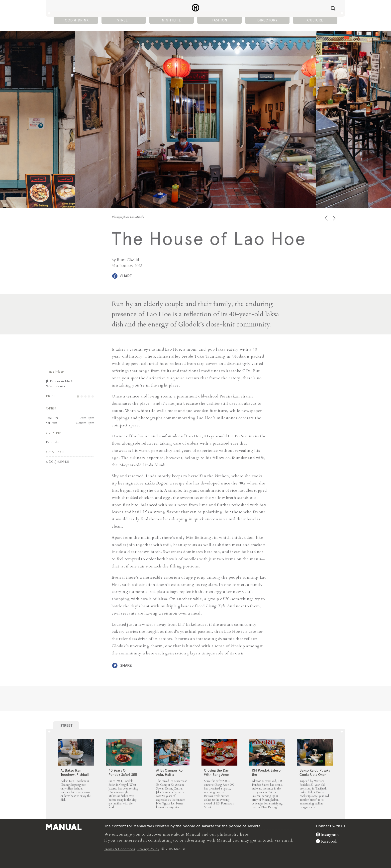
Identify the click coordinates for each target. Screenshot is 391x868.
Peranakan (54, 442)
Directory (267, 20)
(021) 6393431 (59, 462)
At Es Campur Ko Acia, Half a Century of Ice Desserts (169, 777)
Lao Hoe (55, 372)
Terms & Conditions (120, 849)
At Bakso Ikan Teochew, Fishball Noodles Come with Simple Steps (75, 777)
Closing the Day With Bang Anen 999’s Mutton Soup (219, 775)
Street (124, 20)
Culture (315, 20)
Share (126, 276)
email (287, 840)
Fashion (220, 20)
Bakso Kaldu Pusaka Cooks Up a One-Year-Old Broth (315, 775)
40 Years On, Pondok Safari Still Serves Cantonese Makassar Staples (123, 777)
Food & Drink (76, 20)
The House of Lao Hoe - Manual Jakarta (196, 8)
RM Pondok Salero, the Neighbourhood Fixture (267, 777)
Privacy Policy (148, 849)
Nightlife (171, 20)
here (244, 834)
